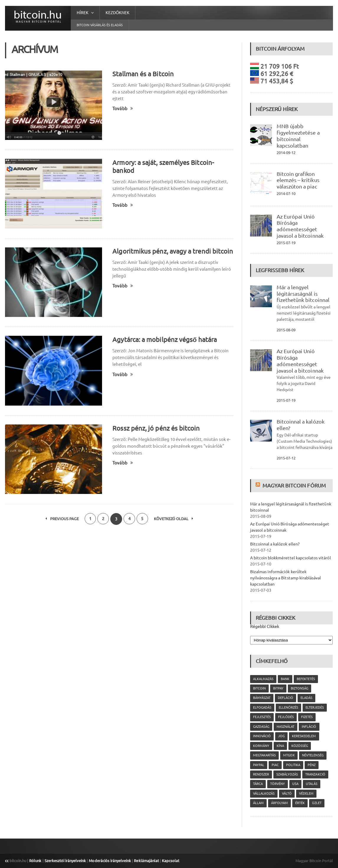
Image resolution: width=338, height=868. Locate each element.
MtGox (289, 755)
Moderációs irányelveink (109, 861)
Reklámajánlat (146, 861)
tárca (258, 784)
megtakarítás (264, 755)
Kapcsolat (170, 861)
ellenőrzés (288, 707)
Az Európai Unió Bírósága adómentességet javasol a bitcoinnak (300, 226)
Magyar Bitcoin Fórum (294, 485)
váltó (287, 793)
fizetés (307, 717)
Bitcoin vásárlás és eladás (100, 25)
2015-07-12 (286, 458)
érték (300, 803)
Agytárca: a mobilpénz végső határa (164, 339)
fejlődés (286, 717)
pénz (312, 765)
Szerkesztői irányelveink (65, 861)
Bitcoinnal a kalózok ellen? (275, 544)
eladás (306, 698)
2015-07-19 (286, 243)
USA (295, 784)
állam (258, 803)
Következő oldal (174, 519)
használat (286, 727)
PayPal (259, 765)
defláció (286, 698)
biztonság (300, 688)
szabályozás (287, 774)
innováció (262, 736)
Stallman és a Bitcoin (143, 74)
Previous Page (61, 519)
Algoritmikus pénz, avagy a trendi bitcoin (172, 251)
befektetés (306, 679)
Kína (280, 746)
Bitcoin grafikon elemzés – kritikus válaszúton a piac (298, 180)
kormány (261, 746)
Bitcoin (259, 688)
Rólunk (35, 861)
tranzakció (315, 774)
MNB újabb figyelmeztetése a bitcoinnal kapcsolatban (298, 136)
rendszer (261, 774)
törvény (278, 784)
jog (281, 736)
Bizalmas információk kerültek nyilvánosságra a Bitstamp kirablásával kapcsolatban (285, 578)
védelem (306, 793)
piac (275, 765)
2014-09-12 (286, 153)
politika (293, 765)
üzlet (317, 803)
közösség (300, 746)
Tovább (123, 109)
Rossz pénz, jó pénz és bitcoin (156, 428)
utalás (312, 784)
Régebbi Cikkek (265, 626)
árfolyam (279, 803)
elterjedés (314, 707)
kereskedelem (304, 736)
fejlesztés (262, 717)
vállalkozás (264, 793)
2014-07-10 (286, 194)
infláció (309, 727)
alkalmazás (263, 679)
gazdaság (261, 727)
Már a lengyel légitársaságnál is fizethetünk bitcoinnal (303, 294)
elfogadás (262, 707)
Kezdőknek (118, 13)
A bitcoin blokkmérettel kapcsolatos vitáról (290, 558)
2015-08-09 (286, 330)
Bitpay (278, 688)
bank (285, 679)
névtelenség (313, 755)
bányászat (262, 698)
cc (7, 861)
